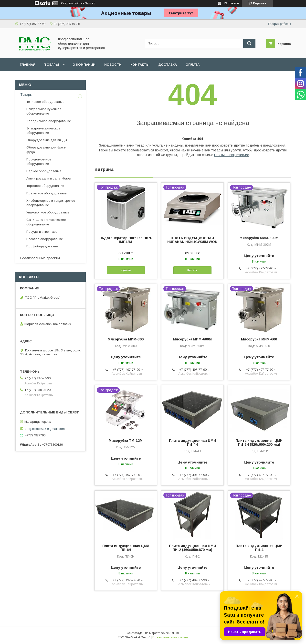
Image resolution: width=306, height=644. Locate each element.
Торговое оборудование (45, 186)
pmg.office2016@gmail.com (45, 428)
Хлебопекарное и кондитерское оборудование (51, 203)
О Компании (84, 65)
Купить (126, 270)
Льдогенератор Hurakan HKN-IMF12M (126, 240)
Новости (113, 65)
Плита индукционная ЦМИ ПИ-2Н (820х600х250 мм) (259, 443)
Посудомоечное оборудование (39, 162)
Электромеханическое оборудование (43, 131)
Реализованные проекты (40, 258)
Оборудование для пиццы (47, 140)
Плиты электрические (232, 155)
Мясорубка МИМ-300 (126, 339)
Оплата (193, 65)
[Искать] (249, 43)
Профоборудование (42, 246)
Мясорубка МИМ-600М (192, 339)
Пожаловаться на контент (170, 637)
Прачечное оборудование (46, 193)
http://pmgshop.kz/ (38, 422)
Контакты (140, 65)
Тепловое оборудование (45, 102)
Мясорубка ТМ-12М (126, 441)
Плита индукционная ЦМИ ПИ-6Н (126, 548)
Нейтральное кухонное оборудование (44, 111)
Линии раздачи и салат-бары (49, 178)
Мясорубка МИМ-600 (259, 339)
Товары (52, 65)
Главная (28, 65)
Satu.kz (174, 633)
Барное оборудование (44, 171)
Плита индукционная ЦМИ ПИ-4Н (192, 443)
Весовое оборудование (45, 239)
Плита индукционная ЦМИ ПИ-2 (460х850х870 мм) (192, 548)
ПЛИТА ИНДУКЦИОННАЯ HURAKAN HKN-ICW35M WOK (192, 240)
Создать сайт (70, 3)
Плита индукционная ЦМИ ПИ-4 (259, 548)
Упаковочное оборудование (48, 212)
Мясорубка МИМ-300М (259, 238)
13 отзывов (231, 3)
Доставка (168, 65)
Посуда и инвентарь (42, 232)
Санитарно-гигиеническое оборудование (46, 222)
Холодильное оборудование (49, 121)
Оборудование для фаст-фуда (46, 150)
